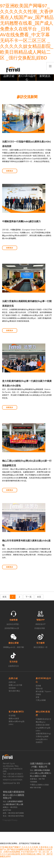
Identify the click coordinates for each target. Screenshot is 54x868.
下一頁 (29, 597)
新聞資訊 (45, 76)
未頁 (39, 597)
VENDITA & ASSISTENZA (13, 780)
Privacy (14, 820)
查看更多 (10, 171)
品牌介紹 (9, 76)
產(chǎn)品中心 (27, 78)
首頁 (4, 597)
